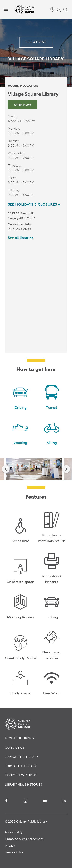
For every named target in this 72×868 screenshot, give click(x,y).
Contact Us (14, 748)
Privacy (10, 846)
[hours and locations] (52, 10)
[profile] (59, 10)
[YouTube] (46, 801)
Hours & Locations (21, 775)
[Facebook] (7, 801)
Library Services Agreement (24, 839)
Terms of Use (14, 852)
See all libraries (21, 238)
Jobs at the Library (20, 766)
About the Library (20, 738)
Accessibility (14, 832)
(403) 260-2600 (19, 229)
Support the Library (21, 757)
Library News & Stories (23, 785)
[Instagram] (26, 801)
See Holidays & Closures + (34, 204)
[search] (65, 10)
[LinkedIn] (65, 801)
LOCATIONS (36, 42)
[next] (66, 469)
